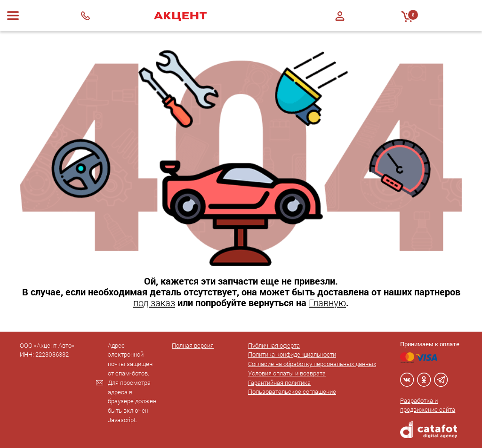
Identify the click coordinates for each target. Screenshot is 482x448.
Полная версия (193, 345)
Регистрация (340, 24)
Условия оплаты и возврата (287, 373)
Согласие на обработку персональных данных (312, 364)
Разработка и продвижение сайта (428, 405)
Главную (327, 302)
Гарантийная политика (279, 383)
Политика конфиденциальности (292, 354)
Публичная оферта (274, 345)
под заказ (154, 302)
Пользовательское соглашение (292, 391)
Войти (340, 16)
